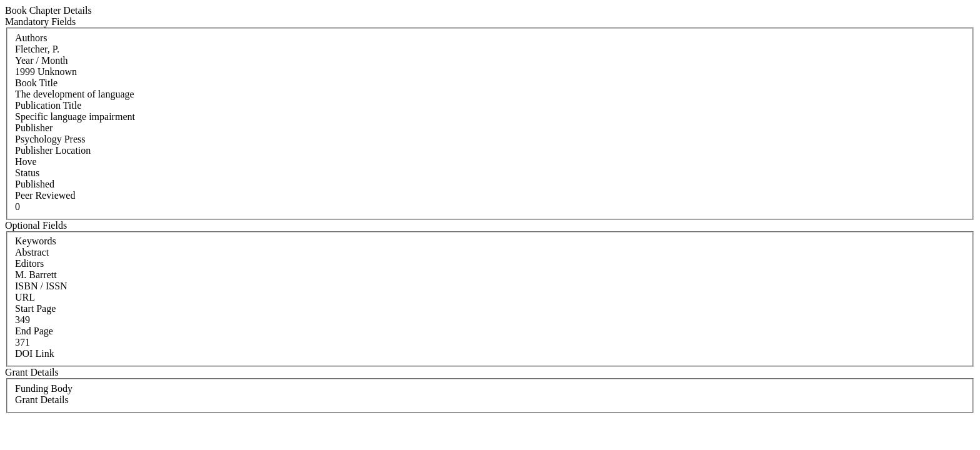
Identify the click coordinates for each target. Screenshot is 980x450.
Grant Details (42, 400)
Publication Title (48, 105)
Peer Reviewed (45, 195)
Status (27, 173)
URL (25, 297)
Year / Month (42, 60)
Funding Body (44, 388)
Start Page (35, 308)
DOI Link (35, 353)
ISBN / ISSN (41, 286)
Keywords (36, 241)
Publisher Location (53, 150)
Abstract (32, 252)
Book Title (36, 83)
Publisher (34, 128)
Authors (31, 38)
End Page (34, 331)
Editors (29, 263)
